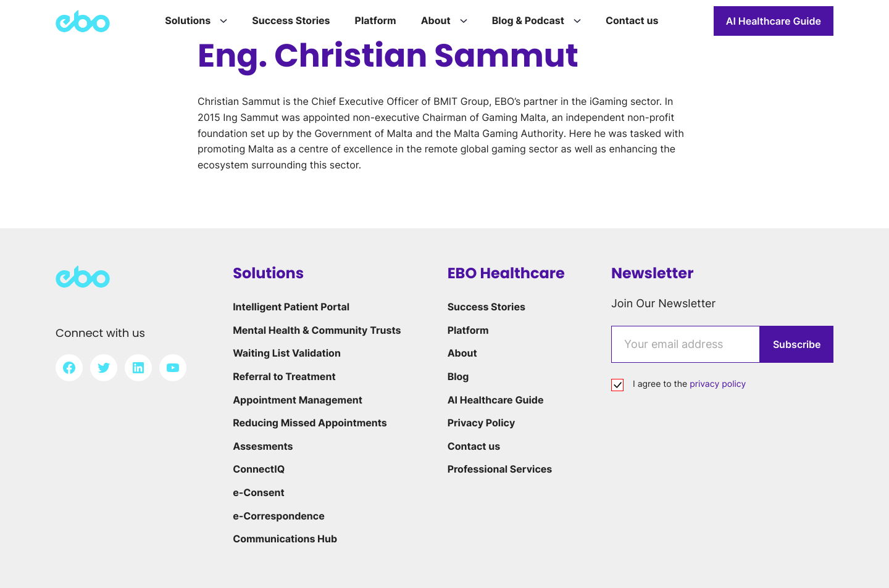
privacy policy (718, 384)
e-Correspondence (279, 516)
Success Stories (486, 307)
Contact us (474, 446)
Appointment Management (298, 400)
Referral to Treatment (284, 376)
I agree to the (689, 384)
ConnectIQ (259, 469)
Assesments (263, 446)
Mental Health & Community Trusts (317, 330)
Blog (458, 376)
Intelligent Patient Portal (291, 307)
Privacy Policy (482, 423)
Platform (468, 330)
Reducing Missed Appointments (310, 423)
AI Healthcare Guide (774, 21)
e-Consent (259, 492)
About (462, 353)
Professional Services (500, 469)
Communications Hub (285, 539)
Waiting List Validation (287, 353)
